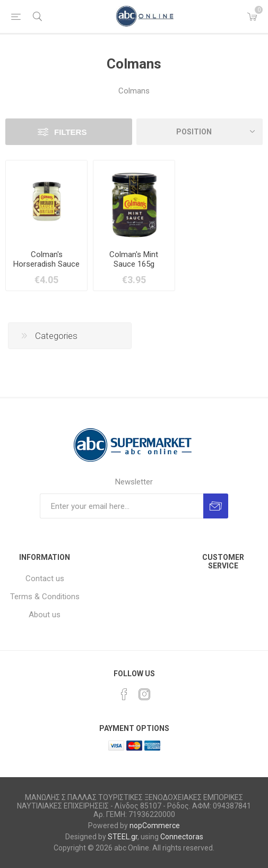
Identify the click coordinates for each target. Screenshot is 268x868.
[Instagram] (144, 694)
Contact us (45, 578)
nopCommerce (155, 826)
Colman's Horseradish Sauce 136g (46, 264)
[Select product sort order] (200, 132)
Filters (70, 132)
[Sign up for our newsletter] (122, 506)
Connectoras (182, 837)
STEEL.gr (123, 837)
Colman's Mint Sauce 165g (134, 259)
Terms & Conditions (45, 597)
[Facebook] (124, 694)
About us (45, 615)
